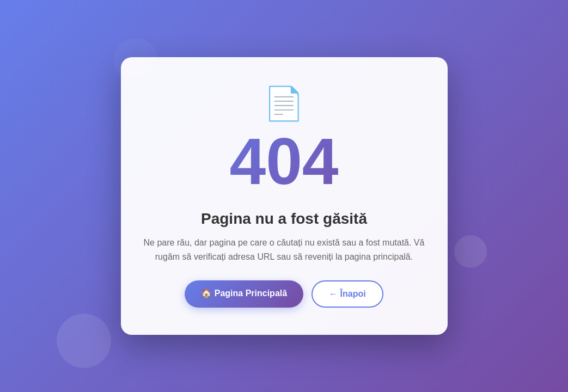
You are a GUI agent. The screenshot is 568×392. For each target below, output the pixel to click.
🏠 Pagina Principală (244, 293)
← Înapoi (347, 294)
